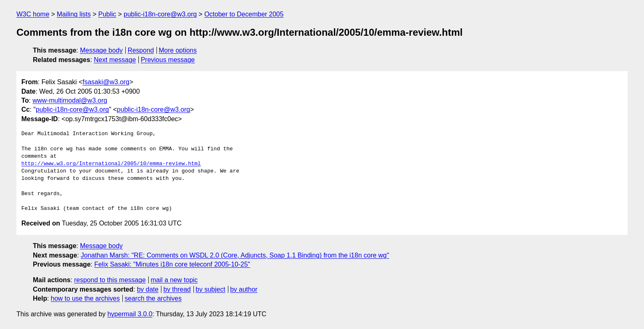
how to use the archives (85, 298)
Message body (101, 50)
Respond (141, 50)
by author (244, 289)
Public (107, 14)
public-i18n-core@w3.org (160, 14)
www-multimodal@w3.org (70, 100)
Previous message (168, 60)
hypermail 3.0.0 (130, 314)
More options (178, 50)
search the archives (153, 298)
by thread (177, 289)
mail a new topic (174, 280)
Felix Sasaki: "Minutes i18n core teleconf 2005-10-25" (172, 264)
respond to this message (110, 280)
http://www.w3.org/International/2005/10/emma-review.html (111, 164)
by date (147, 289)
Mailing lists (74, 14)
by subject (210, 289)
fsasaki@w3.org (106, 82)
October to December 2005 (244, 14)
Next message (115, 60)
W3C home (33, 14)
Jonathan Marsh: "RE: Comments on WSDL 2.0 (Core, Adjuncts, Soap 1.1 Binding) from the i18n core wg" (235, 255)
